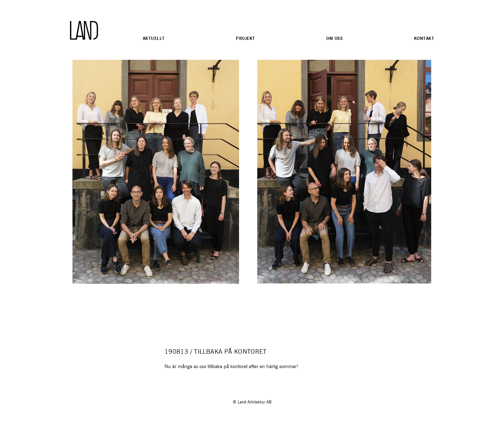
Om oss (334, 38)
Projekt (245, 38)
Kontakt (424, 38)
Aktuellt (154, 38)
